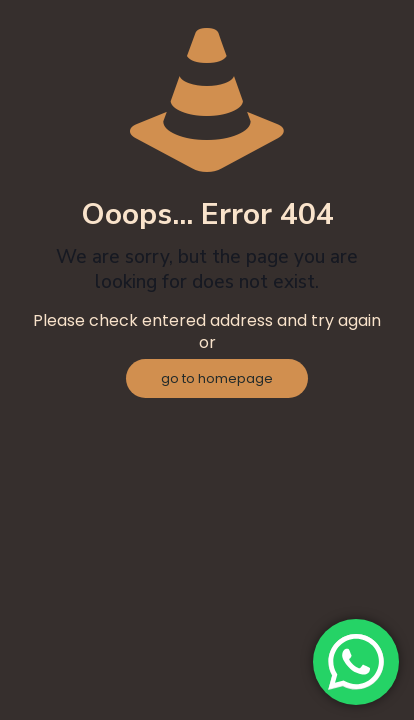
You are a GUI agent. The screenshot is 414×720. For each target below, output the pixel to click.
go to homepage (217, 378)
